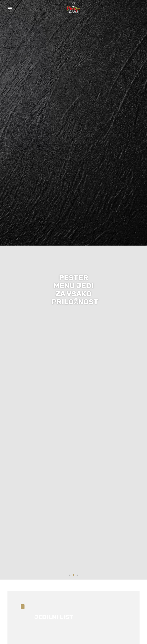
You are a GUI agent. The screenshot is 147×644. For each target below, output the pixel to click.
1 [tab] (70, 575)
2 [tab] (73, 575)
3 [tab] (77, 575)
